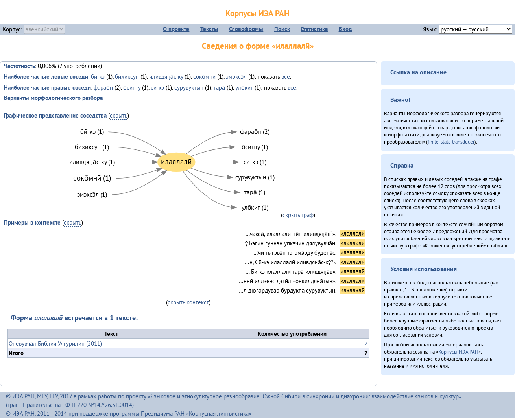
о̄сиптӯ (132, 87)
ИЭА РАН (23, 396)
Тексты (209, 29)
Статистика (314, 29)
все (286, 76)
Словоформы (246, 29)
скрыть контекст (188, 302)
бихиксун (127, 76)
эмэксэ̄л (236, 76)
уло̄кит (244, 87)
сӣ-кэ (157, 87)
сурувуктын (189, 87)
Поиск (282, 29)
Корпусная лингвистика (219, 414)
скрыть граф (298, 215)
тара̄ (219, 87)
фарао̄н (103, 87)
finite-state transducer (451, 142)
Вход (345, 29)
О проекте (176, 29)
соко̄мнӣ (204, 76)
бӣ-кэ (98, 76)
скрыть (119, 115)
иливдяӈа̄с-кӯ (166, 76)
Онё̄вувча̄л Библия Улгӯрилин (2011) (55, 344)
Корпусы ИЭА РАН (257, 13)
